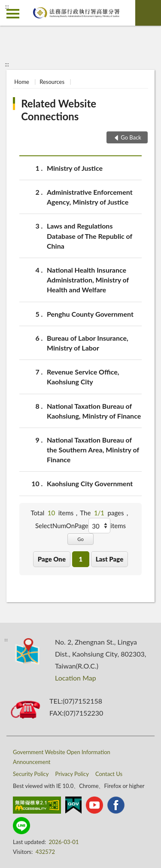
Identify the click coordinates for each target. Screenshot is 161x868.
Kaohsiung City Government (90, 483)
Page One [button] (52, 559)
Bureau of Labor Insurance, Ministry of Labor (88, 342)
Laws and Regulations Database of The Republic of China (90, 235)
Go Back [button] (131, 137)
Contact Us (109, 774)
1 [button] (80, 559)
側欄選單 (13, 14)
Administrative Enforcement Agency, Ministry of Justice (90, 196)
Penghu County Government (90, 314)
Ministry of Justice (75, 168)
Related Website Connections (59, 110)
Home (22, 82)
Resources (52, 82)
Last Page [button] (110, 559)
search (148, 13)
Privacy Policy (72, 774)
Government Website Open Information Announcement (62, 757)
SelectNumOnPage (62, 526)
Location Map (76, 678)
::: (7, 6)
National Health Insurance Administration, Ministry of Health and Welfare (88, 279)
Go (80, 539)
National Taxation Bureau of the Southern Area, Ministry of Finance (93, 449)
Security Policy (31, 774)
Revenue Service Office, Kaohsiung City (83, 376)
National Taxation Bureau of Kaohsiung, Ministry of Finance (94, 410)
